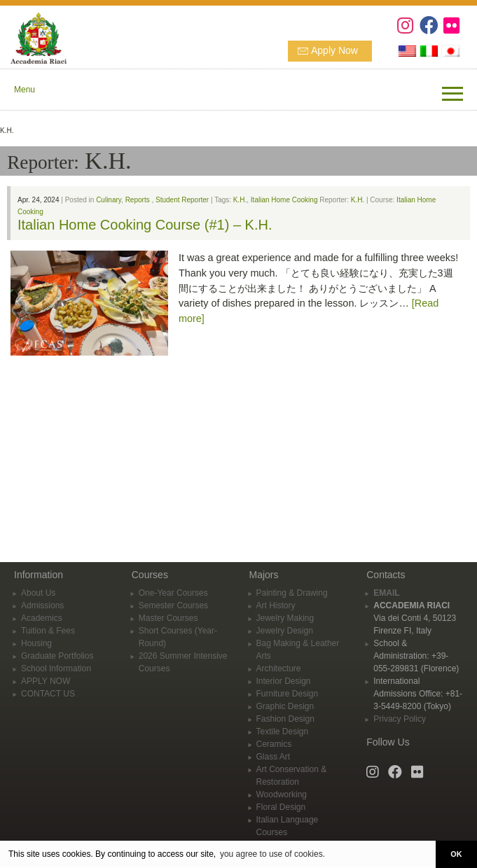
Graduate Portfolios (57, 656)
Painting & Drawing (292, 593)
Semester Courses (173, 605)
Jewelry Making (285, 618)
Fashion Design (285, 719)
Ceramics (274, 744)
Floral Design (281, 807)
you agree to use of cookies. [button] (272, 854)
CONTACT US (48, 694)
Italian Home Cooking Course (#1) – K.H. (145, 225)
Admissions (42, 605)
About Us (38, 593)
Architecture (279, 668)
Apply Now (334, 50)
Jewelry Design (285, 631)
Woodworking (282, 794)
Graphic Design (285, 706)
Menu (25, 90)
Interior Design (284, 681)
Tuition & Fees (48, 631)
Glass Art (274, 757)
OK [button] (456, 854)
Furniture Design (288, 694)
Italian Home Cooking (284, 200)
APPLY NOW (46, 681)
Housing (36, 643)
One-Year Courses (173, 593)
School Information (56, 668)
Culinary (109, 200)
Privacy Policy (400, 719)
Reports (138, 200)
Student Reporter (182, 200)
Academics (42, 618)
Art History (276, 605)
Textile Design (283, 731)
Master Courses (168, 618)
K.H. (240, 200)
